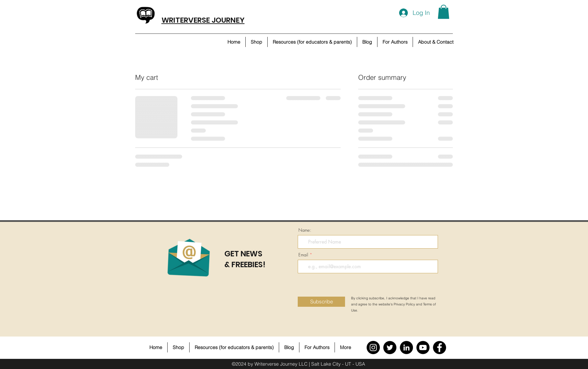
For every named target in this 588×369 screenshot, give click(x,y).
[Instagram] (373, 348)
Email (303, 255)
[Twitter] (390, 348)
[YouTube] (423, 348)
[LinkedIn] (406, 348)
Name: (305, 230)
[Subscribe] (321, 302)
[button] (444, 12)
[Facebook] (439, 348)
